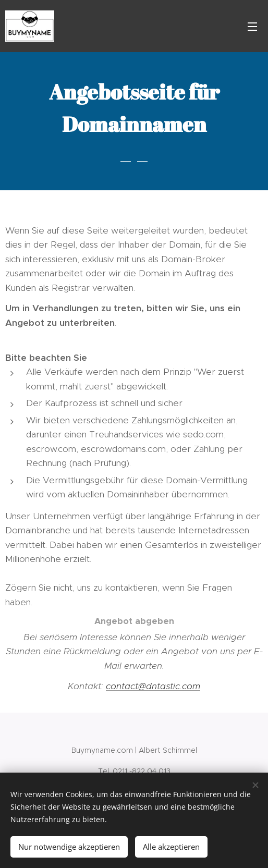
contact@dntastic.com (153, 686)
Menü (252, 27)
